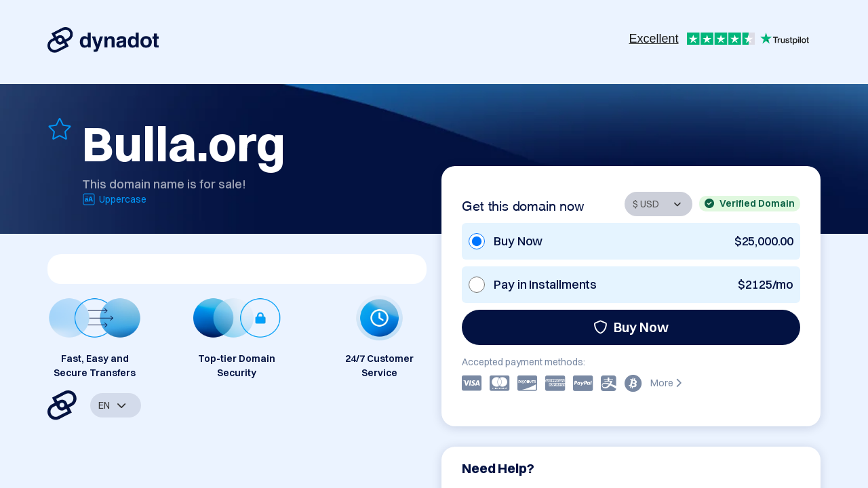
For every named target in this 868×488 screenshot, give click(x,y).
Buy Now (631, 327)
